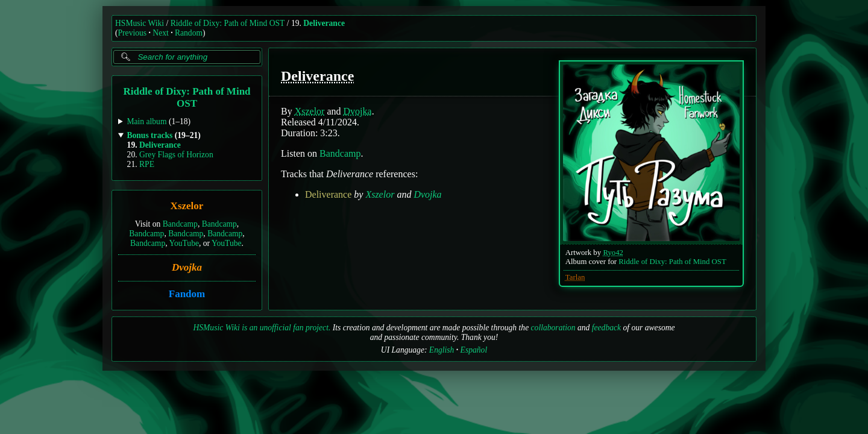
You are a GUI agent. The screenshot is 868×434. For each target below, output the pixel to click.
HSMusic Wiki (140, 23)
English (442, 350)
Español (474, 350)
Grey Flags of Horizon (176, 155)
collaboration (553, 328)
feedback (606, 328)
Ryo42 (613, 253)
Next (160, 33)
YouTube (184, 243)
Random (189, 33)
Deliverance (324, 23)
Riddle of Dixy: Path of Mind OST (228, 23)
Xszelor (187, 206)
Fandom (187, 294)
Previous (133, 33)
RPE (147, 164)
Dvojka (187, 267)
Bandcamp (180, 224)
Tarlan (575, 277)
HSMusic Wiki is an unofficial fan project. (262, 328)
